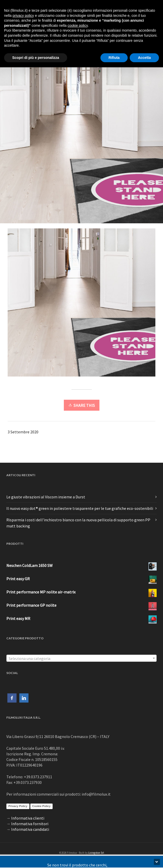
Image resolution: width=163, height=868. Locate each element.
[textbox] (81, 658)
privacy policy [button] (23, 16)
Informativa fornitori (30, 824)
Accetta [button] (144, 58)
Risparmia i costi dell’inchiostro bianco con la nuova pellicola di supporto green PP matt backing (78, 523)
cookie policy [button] (78, 25)
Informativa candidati (30, 829)
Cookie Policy (41, 806)
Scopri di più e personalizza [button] (36, 58)
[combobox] (81, 658)
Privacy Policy (18, 806)
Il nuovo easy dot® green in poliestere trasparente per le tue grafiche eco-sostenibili (80, 508)
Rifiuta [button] (114, 58)
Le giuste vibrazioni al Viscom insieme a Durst (46, 497)
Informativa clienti (28, 818)
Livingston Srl (96, 853)
